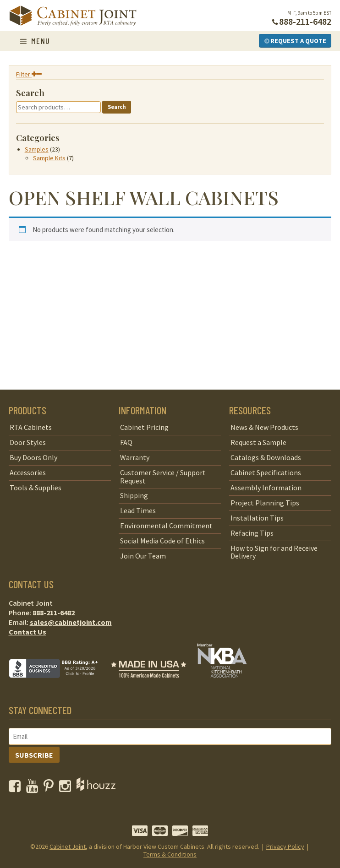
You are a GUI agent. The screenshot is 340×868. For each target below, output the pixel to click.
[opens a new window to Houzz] (96, 788)
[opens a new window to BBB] (59, 684)
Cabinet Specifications (266, 472)
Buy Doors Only (33, 457)
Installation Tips (257, 518)
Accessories (28, 472)
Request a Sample (258, 442)
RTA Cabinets (31, 427)
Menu (35, 41)
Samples (37, 149)
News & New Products (264, 427)
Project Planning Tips (265, 503)
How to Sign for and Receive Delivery (274, 552)
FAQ (126, 442)
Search (117, 107)
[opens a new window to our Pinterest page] (51, 788)
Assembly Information (266, 488)
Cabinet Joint (68, 846)
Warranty (135, 457)
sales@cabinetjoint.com (71, 622)
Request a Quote (295, 41)
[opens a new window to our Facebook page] (17, 788)
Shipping (134, 495)
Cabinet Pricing (144, 427)
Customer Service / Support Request (163, 477)
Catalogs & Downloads (266, 457)
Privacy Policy (285, 846)
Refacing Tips (252, 533)
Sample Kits (49, 158)
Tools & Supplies (36, 488)
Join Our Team (143, 556)
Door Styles (28, 442)
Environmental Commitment (166, 526)
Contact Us (27, 632)
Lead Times (138, 510)
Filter (29, 74)
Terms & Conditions (170, 854)
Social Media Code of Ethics (162, 541)
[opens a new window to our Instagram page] (67, 788)
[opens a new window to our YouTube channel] (34, 788)
